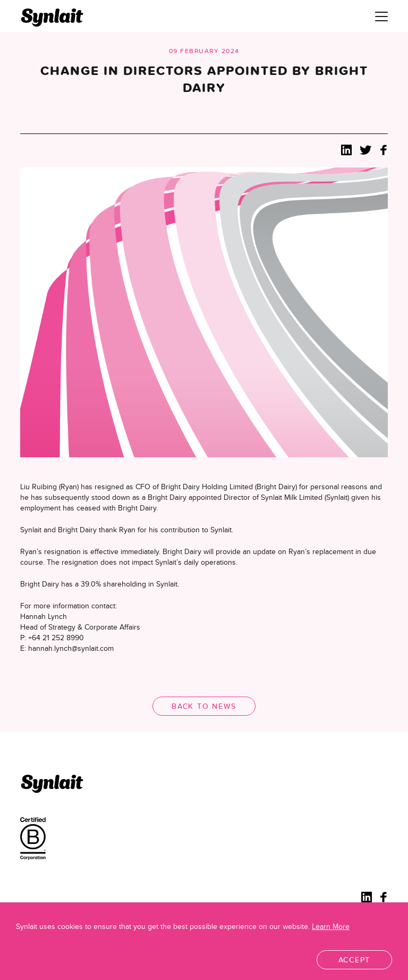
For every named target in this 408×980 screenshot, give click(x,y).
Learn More (331, 926)
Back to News (204, 706)
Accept (355, 960)
